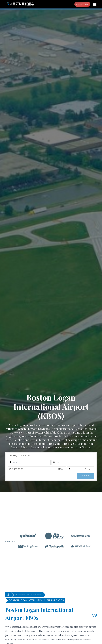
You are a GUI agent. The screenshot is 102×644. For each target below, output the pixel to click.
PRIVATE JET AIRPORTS (28, 595)
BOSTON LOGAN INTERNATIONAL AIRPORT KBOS (36, 600)
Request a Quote (82, 4)
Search (86, 476)
